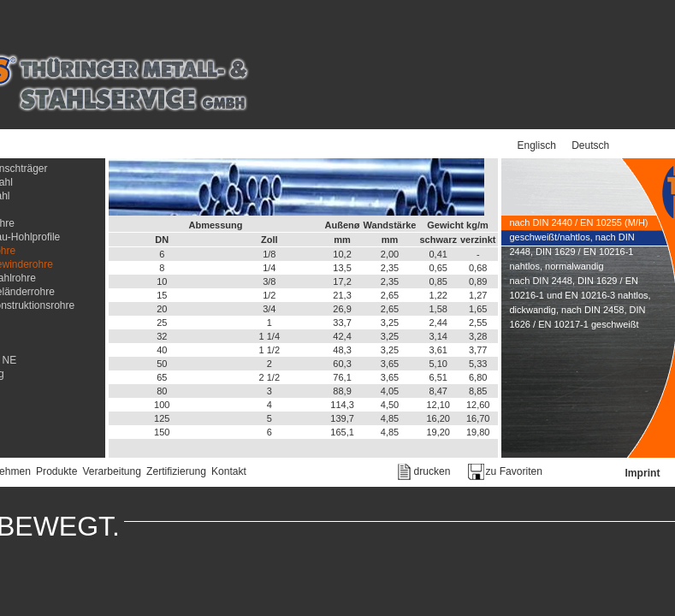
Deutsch (590, 145)
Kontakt (229, 471)
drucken (432, 471)
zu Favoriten (515, 471)
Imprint (643, 473)
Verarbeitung (112, 471)
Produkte (56, 471)
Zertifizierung (176, 471)
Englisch (537, 145)
